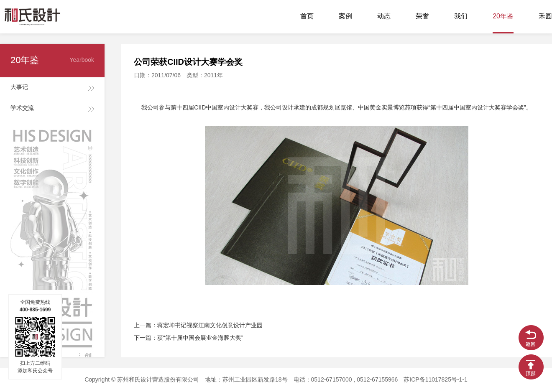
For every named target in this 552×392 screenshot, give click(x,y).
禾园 (545, 17)
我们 (461, 17)
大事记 (19, 88)
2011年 (213, 76)
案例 (345, 17)
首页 (307, 17)
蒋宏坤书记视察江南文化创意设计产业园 (210, 326)
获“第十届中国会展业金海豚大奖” (200, 338)
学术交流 (22, 108)
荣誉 (422, 17)
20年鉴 (503, 17)
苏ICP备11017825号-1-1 (436, 380)
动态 (384, 17)
